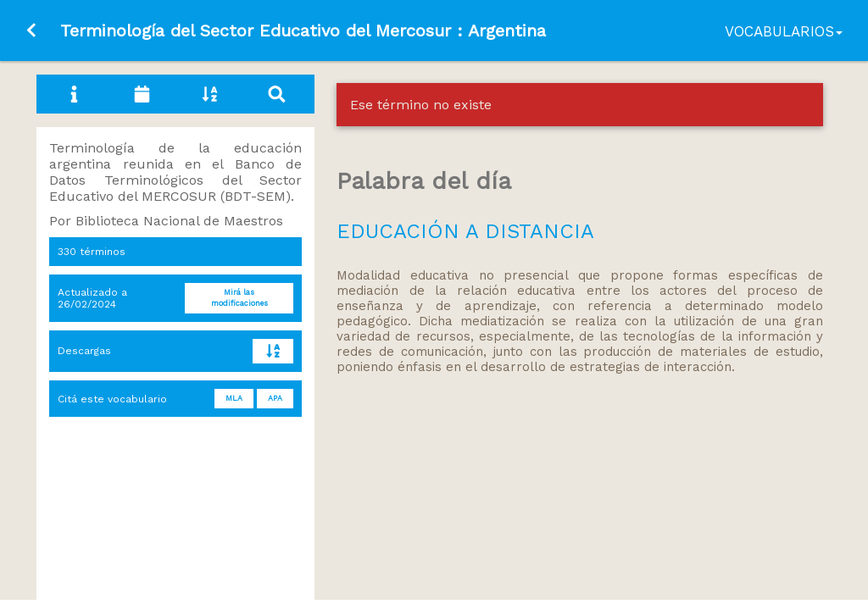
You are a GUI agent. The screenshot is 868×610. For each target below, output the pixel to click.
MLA (234, 398)
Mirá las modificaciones (239, 298)
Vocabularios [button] (784, 31)
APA (275, 398)
